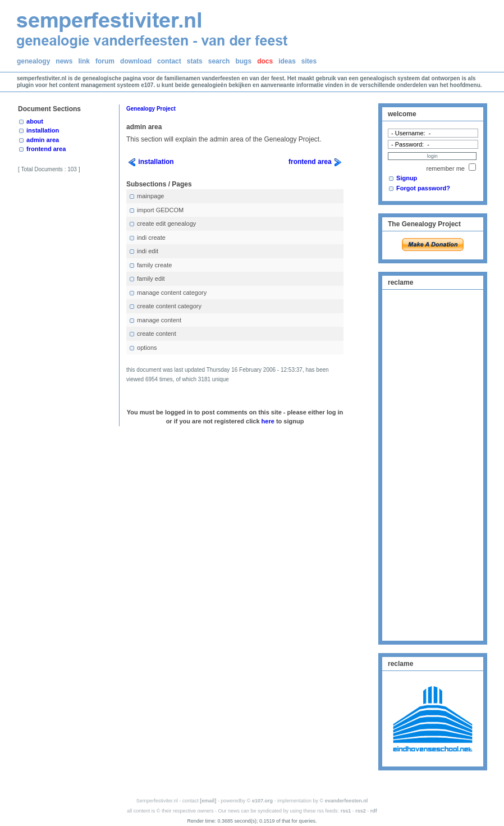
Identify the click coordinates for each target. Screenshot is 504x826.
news (64, 61)
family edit (147, 279)
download (136, 61)
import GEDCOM (156, 210)
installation (43, 130)
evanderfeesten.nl (347, 801)
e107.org (262, 801)
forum (105, 61)
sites (309, 61)
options (143, 348)
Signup (407, 178)
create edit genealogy (162, 224)
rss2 (361, 811)
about (35, 121)
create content (152, 334)
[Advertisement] (433, 464)
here (268, 421)
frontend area (46, 149)
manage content (155, 320)
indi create (147, 238)
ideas (287, 61)
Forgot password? (423, 188)
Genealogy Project (151, 109)
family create (150, 265)
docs (265, 61)
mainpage (146, 196)
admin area (43, 140)
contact (169, 61)
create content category (165, 306)
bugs (243, 61)
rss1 (346, 811)
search (219, 61)
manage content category (168, 293)
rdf (374, 811)
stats (195, 61)
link (84, 61)
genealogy (33, 61)
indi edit (143, 251)
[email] (208, 801)
